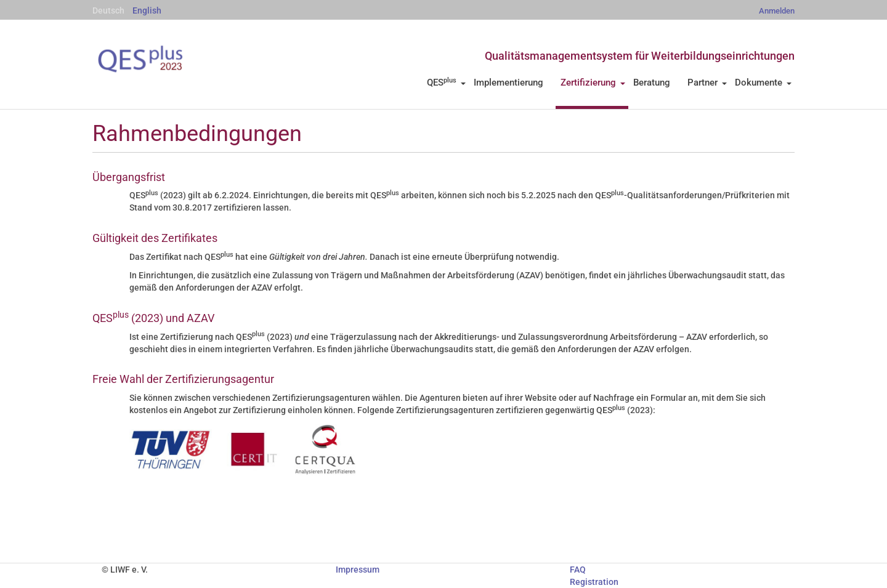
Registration (594, 582)
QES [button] (446, 83)
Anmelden (777, 11)
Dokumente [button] (763, 83)
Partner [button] (707, 83)
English (147, 10)
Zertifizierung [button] (593, 83)
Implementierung (508, 83)
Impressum (358, 570)
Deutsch (108, 10)
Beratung (652, 83)
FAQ (578, 570)
